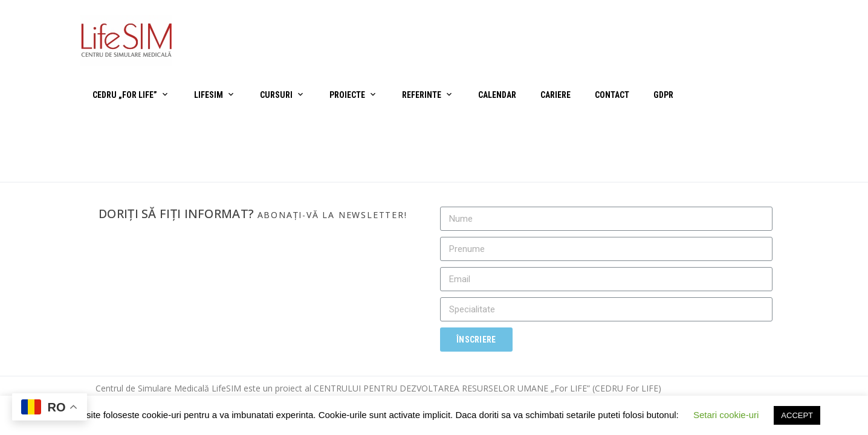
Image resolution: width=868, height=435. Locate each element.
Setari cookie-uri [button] (726, 415)
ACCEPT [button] (797, 415)
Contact (612, 95)
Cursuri (276, 95)
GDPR (663, 95)
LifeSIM (209, 95)
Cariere (555, 95)
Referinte (422, 95)
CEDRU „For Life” (125, 95)
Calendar (497, 95)
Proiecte (347, 95)
